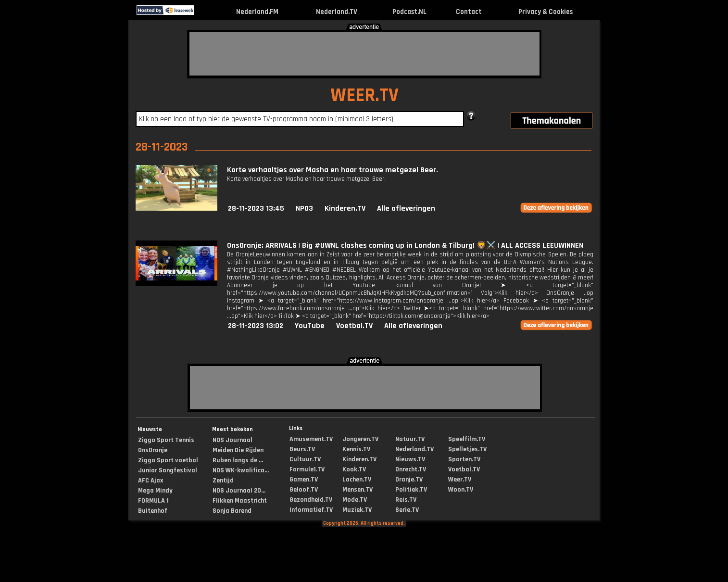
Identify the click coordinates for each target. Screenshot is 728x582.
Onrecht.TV (411, 469)
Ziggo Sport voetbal (168, 460)
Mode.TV (355, 500)
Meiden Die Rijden (238, 450)
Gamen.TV (304, 480)
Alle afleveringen (406, 209)
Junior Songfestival (168, 470)
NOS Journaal (232, 440)
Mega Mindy (155, 491)
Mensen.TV (358, 490)
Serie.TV (407, 510)
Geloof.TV (304, 490)
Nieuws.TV (410, 459)
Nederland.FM (257, 12)
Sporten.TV (464, 459)
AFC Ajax (151, 481)
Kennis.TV (356, 449)
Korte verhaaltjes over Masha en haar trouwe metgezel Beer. (333, 170)
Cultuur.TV (305, 459)
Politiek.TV (411, 490)
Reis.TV (406, 500)
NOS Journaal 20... (239, 491)
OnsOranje (153, 450)
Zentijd (223, 481)
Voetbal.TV (354, 326)
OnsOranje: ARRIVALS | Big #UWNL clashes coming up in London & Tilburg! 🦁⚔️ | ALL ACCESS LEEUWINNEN (405, 246)
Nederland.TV (337, 12)
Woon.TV (461, 490)
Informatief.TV (311, 510)
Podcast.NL (409, 12)
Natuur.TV (410, 439)
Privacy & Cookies (546, 12)
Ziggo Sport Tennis (166, 440)
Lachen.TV (357, 480)
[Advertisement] (364, 54)
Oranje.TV (409, 480)
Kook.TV (354, 469)
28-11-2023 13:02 (256, 326)
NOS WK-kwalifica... (241, 470)
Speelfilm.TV (467, 439)
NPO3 (304, 209)
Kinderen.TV (345, 209)
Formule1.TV (307, 469)
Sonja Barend (232, 511)
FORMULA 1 (153, 501)
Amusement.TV (311, 439)
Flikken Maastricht (240, 501)
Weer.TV (460, 480)
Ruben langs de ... (238, 460)
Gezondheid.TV (311, 500)
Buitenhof (153, 511)
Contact (469, 12)
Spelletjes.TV (467, 449)
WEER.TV (364, 95)
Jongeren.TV (360, 439)
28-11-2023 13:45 (256, 209)
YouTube (310, 326)
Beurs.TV (302, 449)
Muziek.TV (357, 510)
